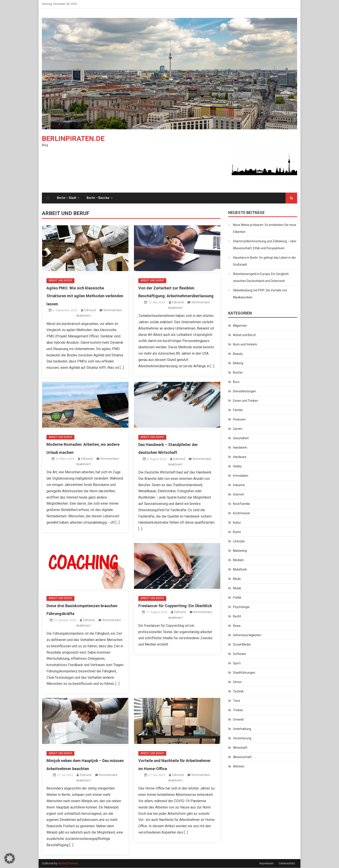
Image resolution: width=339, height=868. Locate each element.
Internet (238, 495)
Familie (238, 410)
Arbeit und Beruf (60, 281)
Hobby (237, 466)
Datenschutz (287, 864)
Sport (237, 663)
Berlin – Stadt (67, 198)
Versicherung (242, 738)
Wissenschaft (242, 757)
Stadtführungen (244, 673)
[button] (10, 858)
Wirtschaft (240, 748)
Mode (237, 579)
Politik (237, 598)
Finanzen (239, 420)
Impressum (266, 864)
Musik (237, 588)
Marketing (240, 551)
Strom (237, 682)
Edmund (90, 310)
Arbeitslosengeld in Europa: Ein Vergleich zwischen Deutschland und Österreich (261, 278)
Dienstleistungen (245, 391)
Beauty (238, 354)
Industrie (239, 485)
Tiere (237, 701)
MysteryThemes (68, 864)
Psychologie (241, 607)
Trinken (238, 710)
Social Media (242, 645)
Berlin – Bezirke (98, 198)
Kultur (237, 523)
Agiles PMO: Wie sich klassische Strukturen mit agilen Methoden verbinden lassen (85, 296)
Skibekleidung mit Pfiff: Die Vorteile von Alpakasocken (260, 294)
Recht (237, 617)
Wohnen (239, 767)
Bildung (238, 363)
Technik (238, 692)
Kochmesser (242, 513)
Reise (237, 626)
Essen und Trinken (246, 401)
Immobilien (241, 476)
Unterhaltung (242, 729)
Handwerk (240, 448)
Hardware (240, 457)
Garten (238, 429)
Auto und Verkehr (245, 345)
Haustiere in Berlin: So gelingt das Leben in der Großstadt (265, 261)
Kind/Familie (241, 504)
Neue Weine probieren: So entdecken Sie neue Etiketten (265, 229)
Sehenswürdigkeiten (247, 635)
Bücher (238, 373)
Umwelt (238, 720)
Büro (236, 382)
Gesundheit (241, 438)
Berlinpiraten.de (73, 139)
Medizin (238, 560)
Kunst (237, 532)
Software (240, 654)
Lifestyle (239, 542)
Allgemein (240, 326)
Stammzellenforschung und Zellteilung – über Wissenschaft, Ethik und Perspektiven (265, 245)
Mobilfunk (240, 570)
